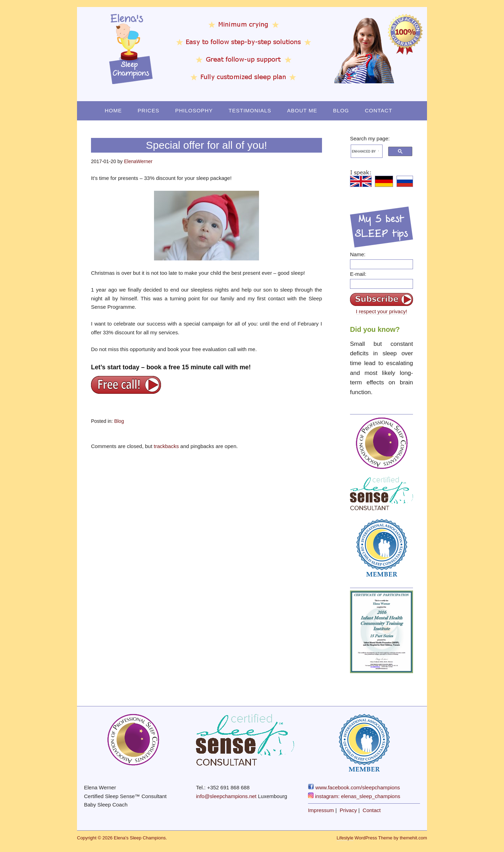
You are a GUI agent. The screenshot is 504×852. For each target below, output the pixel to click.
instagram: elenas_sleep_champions (354, 796)
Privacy (348, 810)
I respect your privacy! (382, 311)
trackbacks (166, 446)
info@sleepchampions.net (226, 796)
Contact (378, 110)
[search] (365, 151)
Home (113, 110)
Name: (358, 254)
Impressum (321, 810)
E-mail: (358, 274)
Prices (148, 110)
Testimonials (250, 110)
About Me (302, 110)
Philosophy (194, 110)
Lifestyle (345, 838)
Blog (341, 110)
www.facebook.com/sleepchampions (354, 787)
